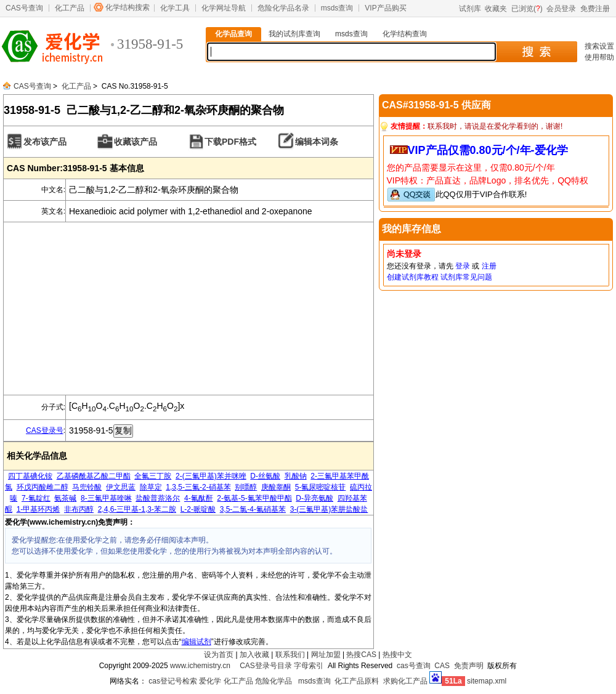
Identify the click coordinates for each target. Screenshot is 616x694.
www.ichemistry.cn (200, 666)
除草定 (151, 487)
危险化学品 (274, 681)
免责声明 (469, 666)
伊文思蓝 (121, 487)
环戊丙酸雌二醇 (43, 487)
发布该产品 (45, 142)
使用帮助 (599, 57)
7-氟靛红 (36, 498)
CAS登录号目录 (266, 666)
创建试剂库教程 (413, 277)
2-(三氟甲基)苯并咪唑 (211, 476)
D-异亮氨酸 (314, 498)
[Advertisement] (188, 309)
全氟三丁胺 (153, 476)
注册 (489, 266)
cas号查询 (414, 666)
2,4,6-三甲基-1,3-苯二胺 (137, 509)
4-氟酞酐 (199, 498)
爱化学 (210, 681)
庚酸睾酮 (276, 487)
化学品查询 (233, 34)
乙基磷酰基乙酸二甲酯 (94, 476)
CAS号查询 (24, 8)
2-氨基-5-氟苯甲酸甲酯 (254, 498)
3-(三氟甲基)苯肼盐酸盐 (329, 509)
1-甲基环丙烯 (38, 509)
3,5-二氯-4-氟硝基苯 (253, 509)
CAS (442, 666)
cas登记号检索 (173, 681)
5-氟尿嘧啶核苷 (321, 487)
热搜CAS (361, 655)
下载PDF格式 (230, 142)
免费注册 (595, 9)
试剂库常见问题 (466, 277)
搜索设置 (599, 46)
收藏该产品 (136, 142)
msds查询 (337, 8)
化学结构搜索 (128, 7)
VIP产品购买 (385, 8)
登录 (463, 266)
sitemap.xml (487, 681)
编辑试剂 (197, 642)
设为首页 (219, 655)
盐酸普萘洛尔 (158, 498)
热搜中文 (397, 655)
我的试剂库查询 (294, 34)
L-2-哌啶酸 (198, 509)
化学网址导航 (224, 8)
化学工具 (175, 8)
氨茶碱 (65, 498)
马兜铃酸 (87, 487)
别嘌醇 (246, 487)
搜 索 (536, 52)
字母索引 (309, 666)
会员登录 (561, 9)
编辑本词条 (317, 142)
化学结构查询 (405, 34)
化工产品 (70, 8)
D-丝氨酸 (265, 476)
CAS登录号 (45, 430)
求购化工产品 (405, 681)
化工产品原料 (357, 681)
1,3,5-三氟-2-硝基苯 (198, 487)
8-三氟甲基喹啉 (106, 498)
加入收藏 (254, 655)
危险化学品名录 (283, 8)
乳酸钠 (296, 476)
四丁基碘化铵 (30, 476)
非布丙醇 (79, 509)
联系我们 (290, 655)
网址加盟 (326, 655)
